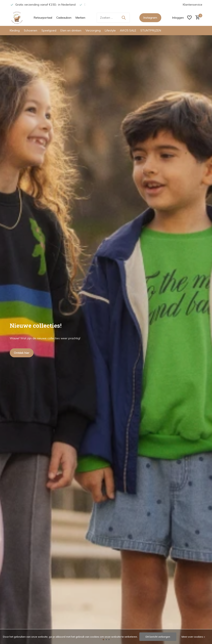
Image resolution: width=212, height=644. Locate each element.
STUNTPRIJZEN (151, 30)
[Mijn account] (178, 18)
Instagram (150, 18)
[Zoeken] (113, 18)
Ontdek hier (22, 353)
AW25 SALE (128, 30)
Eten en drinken (71, 30)
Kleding (15, 30)
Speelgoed (49, 30)
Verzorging (93, 30)
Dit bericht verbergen (158, 637)
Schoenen (31, 30)
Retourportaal (43, 18)
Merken (80, 18)
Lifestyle (110, 30)
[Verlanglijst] (189, 18)
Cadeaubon (64, 18)
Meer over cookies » (193, 637)
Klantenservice (193, 5)
